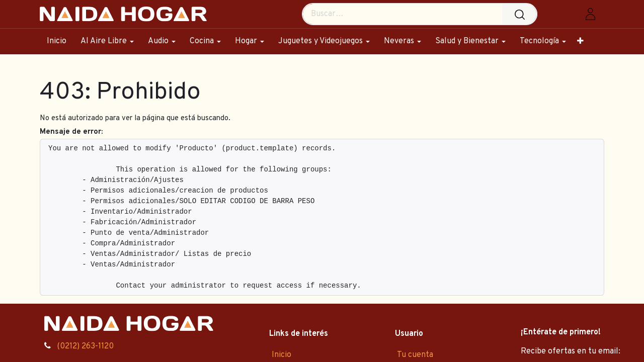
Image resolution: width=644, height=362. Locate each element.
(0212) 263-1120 (85, 346)
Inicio (281, 355)
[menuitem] (60, 41)
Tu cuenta (415, 355)
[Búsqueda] (522, 14)
